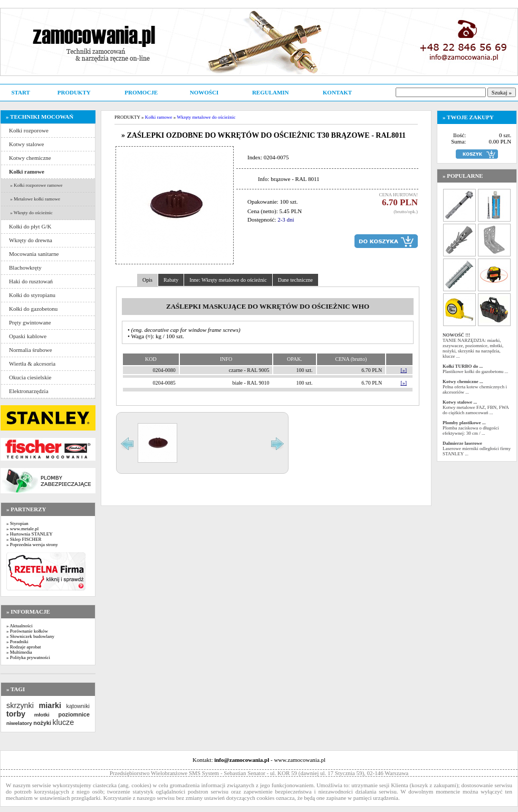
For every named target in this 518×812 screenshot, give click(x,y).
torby (16, 714)
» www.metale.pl (22, 529)
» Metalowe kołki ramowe (35, 199)
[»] (404, 370)
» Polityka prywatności (28, 657)
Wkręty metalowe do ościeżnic (206, 117)
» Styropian (17, 523)
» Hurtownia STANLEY (30, 534)
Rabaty (171, 280)
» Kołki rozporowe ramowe (36, 185)
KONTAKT (337, 92)
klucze (63, 722)
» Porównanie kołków (27, 631)
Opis (147, 280)
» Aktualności (20, 626)
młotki (42, 715)
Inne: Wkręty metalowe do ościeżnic (228, 280)
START (20, 92)
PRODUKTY (74, 92)
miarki (50, 705)
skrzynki (20, 705)
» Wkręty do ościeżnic (31, 213)
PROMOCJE (141, 92)
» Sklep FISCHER (24, 539)
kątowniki (78, 706)
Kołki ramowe (159, 117)
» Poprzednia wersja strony (32, 544)
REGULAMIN (271, 92)
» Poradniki (17, 642)
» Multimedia (19, 652)
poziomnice (74, 714)
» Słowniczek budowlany (30, 636)
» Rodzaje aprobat (23, 647)
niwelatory (19, 723)
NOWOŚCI (204, 92)
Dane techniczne (295, 280)
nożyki (42, 723)
